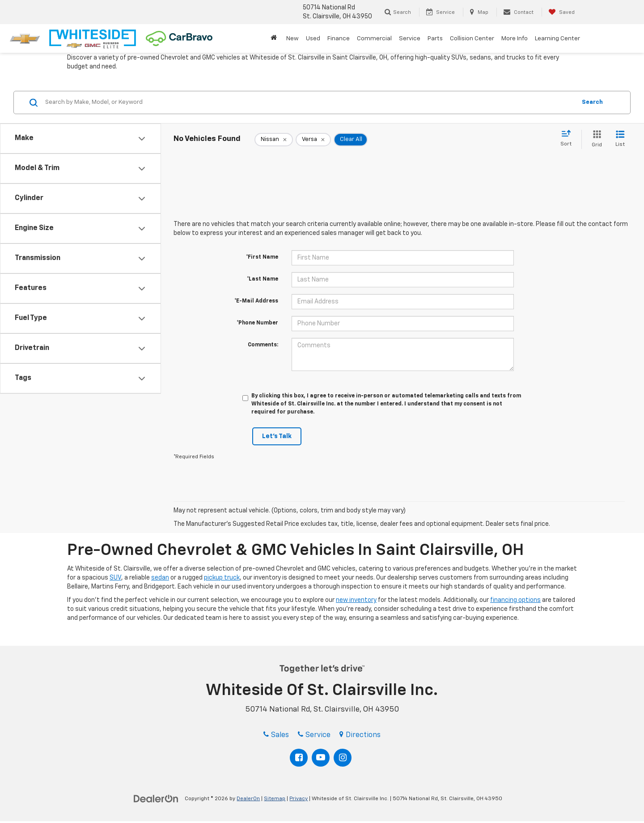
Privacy (299, 799)
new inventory (356, 600)
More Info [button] (515, 38)
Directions (360, 735)
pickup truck (222, 578)
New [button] (292, 38)
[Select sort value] (569, 139)
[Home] (275, 38)
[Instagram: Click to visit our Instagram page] (343, 758)
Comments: (263, 345)
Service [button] (410, 38)
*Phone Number (257, 323)
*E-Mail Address (256, 301)
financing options (515, 600)
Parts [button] (435, 38)
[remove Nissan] (274, 140)
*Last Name (263, 279)
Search (592, 102)
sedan (160, 578)
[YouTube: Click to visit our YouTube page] (321, 758)
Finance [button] (339, 38)
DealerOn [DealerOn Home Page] (248, 799)
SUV (115, 578)
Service (314, 735)
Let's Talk (277, 436)
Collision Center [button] (472, 38)
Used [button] (313, 38)
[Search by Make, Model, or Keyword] (309, 102)
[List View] (620, 139)
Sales (276, 735)
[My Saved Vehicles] (561, 12)
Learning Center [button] (557, 38)
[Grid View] (595, 139)
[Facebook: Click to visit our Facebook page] (299, 758)
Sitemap (275, 799)
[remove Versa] (313, 140)
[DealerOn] (156, 798)
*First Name (262, 257)
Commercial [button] (374, 38)
